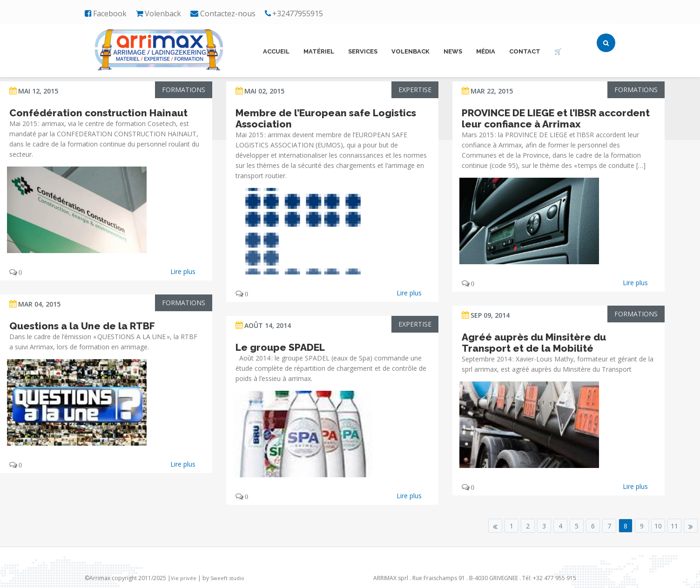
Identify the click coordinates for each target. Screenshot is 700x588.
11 (674, 526)
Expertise (415, 90)
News (453, 51)
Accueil (276, 51)
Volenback (411, 51)
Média (486, 51)
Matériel (319, 51)
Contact (525, 51)
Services (363, 51)
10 (658, 526)
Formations (184, 90)
